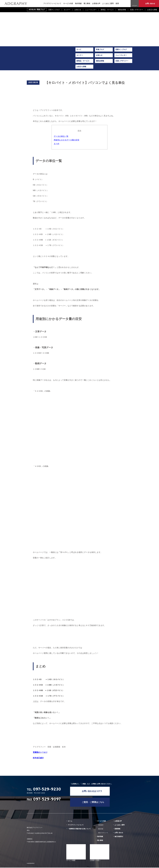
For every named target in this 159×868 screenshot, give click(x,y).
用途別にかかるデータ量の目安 (67, 140)
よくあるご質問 (108, 4)
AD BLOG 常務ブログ (37, 10)
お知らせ (78, 10)
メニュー (135, 6)
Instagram (127, 4)
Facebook (123, 4)
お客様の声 (96, 4)
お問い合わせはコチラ (92, 791)
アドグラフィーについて (52, 4)
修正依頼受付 (119, 837)
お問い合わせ (150, 4)
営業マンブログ (54, 10)
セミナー (67, 10)
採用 (117, 4)
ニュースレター (91, 10)
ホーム (70, 821)
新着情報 (117, 829)
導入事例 (87, 4)
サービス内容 (68, 4)
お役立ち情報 (152, 10)
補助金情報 (122, 10)
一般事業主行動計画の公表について (79, 829)
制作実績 (78, 4)
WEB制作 (101, 825)
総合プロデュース (103, 833)
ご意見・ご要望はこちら (93, 802)
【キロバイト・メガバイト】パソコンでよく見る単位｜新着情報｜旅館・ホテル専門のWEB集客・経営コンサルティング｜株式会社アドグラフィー (16, 4)
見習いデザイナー (137, 10)
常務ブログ (100, 49)
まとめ (56, 144)
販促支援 (101, 829)
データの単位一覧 (61, 136)
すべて (79, 49)
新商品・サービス (107, 10)
